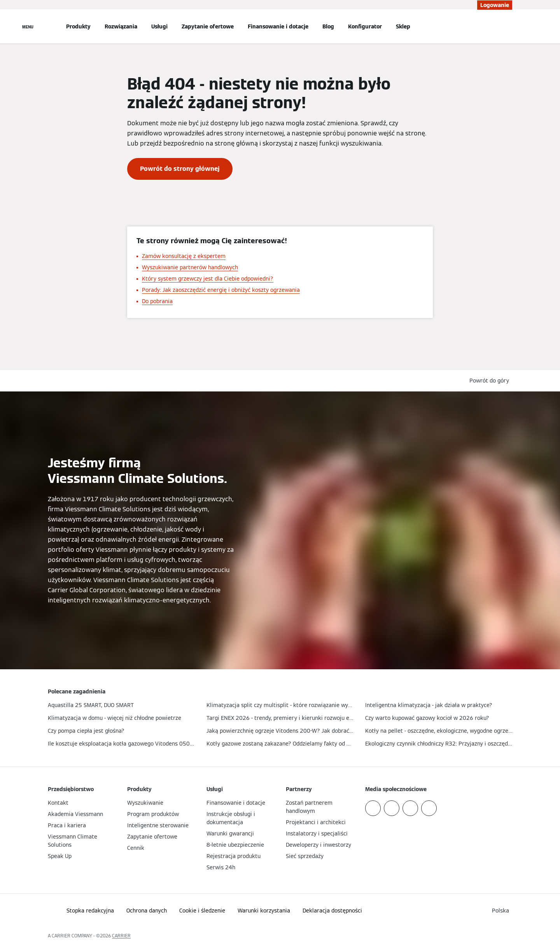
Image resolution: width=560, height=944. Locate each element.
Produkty (78, 26)
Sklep (403, 26)
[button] (491, 381)
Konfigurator (365, 26)
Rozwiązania (121, 26)
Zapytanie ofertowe (208, 26)
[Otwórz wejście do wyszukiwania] (508, 26)
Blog (328, 26)
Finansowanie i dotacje (278, 26)
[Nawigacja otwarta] (28, 26)
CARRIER (121, 936)
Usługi (159, 26)
